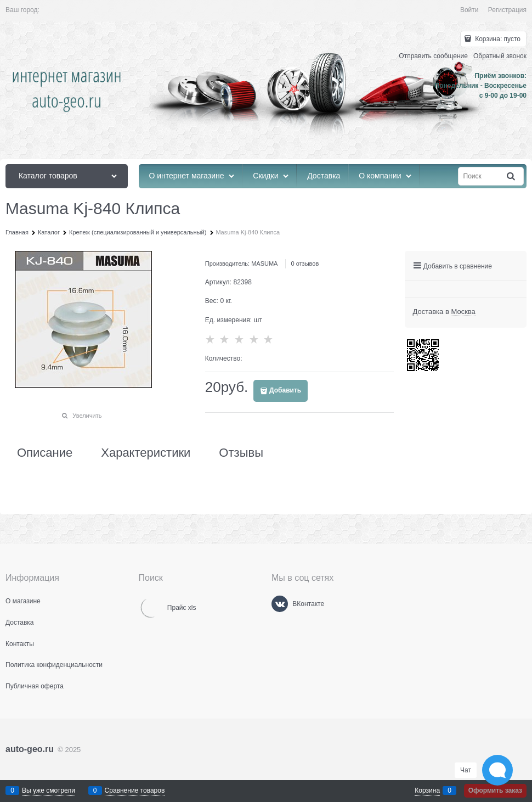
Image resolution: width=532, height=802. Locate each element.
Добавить (285, 390)
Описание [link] (45, 453)
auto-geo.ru (30, 749)
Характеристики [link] (146, 453)
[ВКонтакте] (280, 604)
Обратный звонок (500, 56)
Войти (469, 10)
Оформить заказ (495, 790)
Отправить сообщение (433, 56)
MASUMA (264, 263)
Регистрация (507, 10)
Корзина (427, 790)
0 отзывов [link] (305, 263)
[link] (463, 312)
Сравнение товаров (135, 790)
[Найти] (512, 176)
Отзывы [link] (241, 453)
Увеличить (87, 416)
